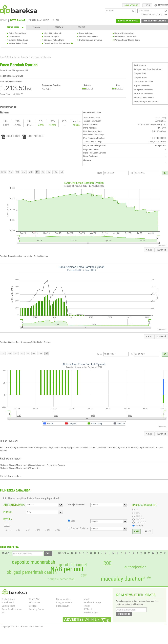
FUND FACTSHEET (33, 136)
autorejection (135, 567)
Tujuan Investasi (142, 85)
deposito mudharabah (34, 562)
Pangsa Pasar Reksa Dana (127, 40)
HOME (3, 21)
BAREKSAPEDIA (9, 547)
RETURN (8, 519)
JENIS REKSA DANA (14, 505)
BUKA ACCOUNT (131, 5)
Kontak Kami (8, 602)
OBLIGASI (59, 27)
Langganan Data (64, 602)
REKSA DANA (13, 27)
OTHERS (81, 27)
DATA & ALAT (18, 21)
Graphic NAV (140, 73)
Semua (140, 526)
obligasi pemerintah (61, 579)
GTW (84, 576)
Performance (140, 65)
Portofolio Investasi (143, 94)
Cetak (149, 250)
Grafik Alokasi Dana (143, 81)
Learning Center (37, 609)
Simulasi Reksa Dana (54, 40)
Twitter (87, 606)
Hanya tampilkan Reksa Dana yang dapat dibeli (34, 498)
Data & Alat (5, 57)
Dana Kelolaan (86, 33)
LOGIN (147, 5)
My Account (161, 5)
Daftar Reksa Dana (17, 33)
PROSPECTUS (11, 136)
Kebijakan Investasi (143, 89)
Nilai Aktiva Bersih (53, 33)
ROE (107, 563)
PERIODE (8, 512)
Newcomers (14, 37)
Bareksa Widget (91, 612)
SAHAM (37, 27)
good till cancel (73, 565)
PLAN (56, 21)
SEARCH (6, 553)
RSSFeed (88, 609)
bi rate (147, 577)
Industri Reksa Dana (18, 40)
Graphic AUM (140, 77)
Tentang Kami (8, 599)
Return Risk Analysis (124, 33)
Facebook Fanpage (93, 602)
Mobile (87, 599)
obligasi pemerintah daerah (32, 572)
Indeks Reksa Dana (18, 43)
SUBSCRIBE (124, 614)
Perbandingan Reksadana (146, 102)
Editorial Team (8, 606)
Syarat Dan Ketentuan (12, 609)
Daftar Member (63, 599)
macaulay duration (122, 579)
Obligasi (33, 606)
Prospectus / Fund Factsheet (148, 69)
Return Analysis (51, 37)
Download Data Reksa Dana (57, 43)
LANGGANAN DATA (128, 21)
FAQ (4, 612)
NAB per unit (67, 569)
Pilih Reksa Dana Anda (125, 37)
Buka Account (63, 606)
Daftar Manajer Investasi (91, 40)
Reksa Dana (20, 57)
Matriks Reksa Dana (89, 37)
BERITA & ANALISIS (39, 21)
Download (161, 250)
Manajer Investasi (76, 504)
